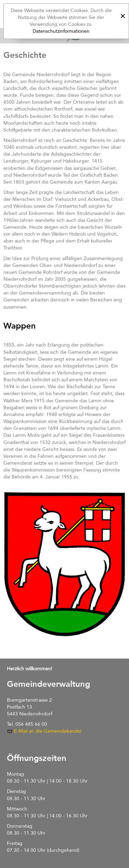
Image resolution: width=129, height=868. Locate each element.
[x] (123, 15)
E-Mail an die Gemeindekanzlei (48, 731)
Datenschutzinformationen (61, 31)
